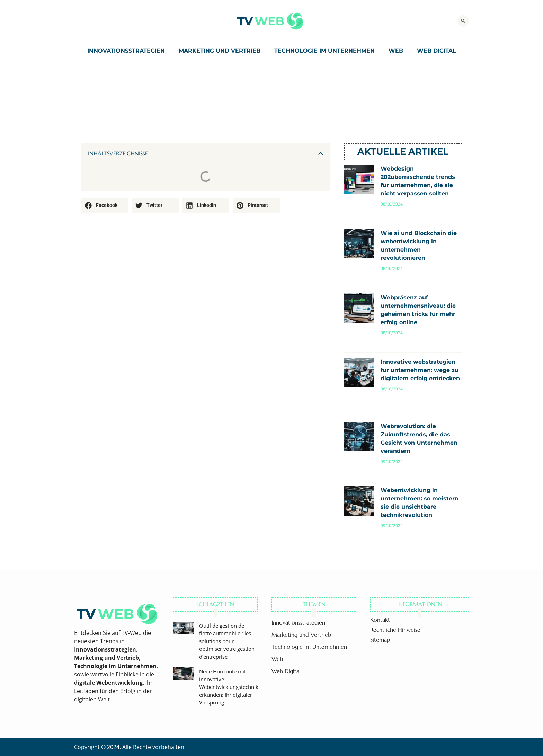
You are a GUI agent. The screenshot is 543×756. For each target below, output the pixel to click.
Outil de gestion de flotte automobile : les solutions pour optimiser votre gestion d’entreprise (227, 641)
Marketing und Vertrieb (220, 51)
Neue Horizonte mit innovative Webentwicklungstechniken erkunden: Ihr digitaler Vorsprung (232, 687)
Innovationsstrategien (126, 51)
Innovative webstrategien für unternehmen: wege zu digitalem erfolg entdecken (420, 370)
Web (396, 51)
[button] (463, 21)
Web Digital (437, 51)
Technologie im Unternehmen (324, 51)
